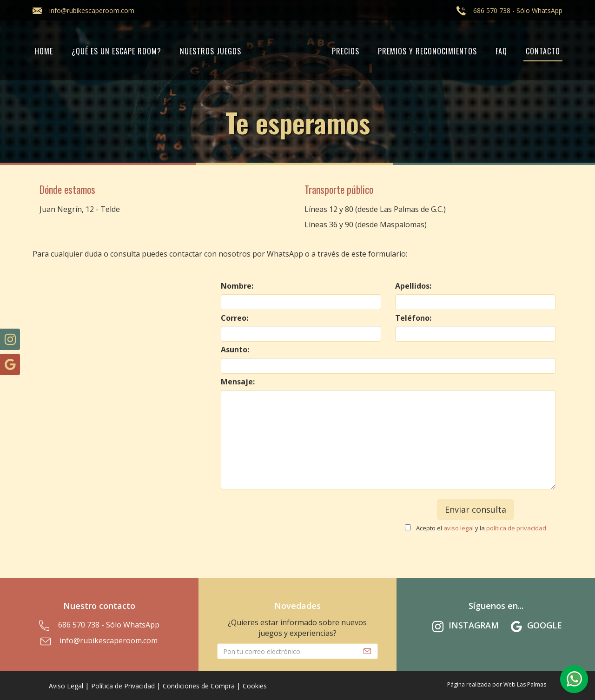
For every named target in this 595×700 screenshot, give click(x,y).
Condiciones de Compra (199, 686)
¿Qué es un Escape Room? (116, 51)
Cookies (255, 686)
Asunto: (235, 350)
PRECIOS (346, 51)
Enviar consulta (476, 509)
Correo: (235, 318)
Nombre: (237, 286)
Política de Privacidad (123, 686)
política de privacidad (516, 528)
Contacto (543, 51)
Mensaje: (238, 382)
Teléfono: (413, 318)
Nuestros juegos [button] (211, 51)
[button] (574, 679)
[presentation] (301, 517)
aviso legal (459, 528)
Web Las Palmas (525, 684)
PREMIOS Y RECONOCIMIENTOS (427, 51)
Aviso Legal (66, 686)
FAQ (501, 51)
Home (44, 51)
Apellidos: (413, 286)
